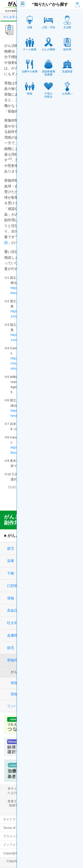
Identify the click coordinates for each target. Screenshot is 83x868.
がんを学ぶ (11, 17)
